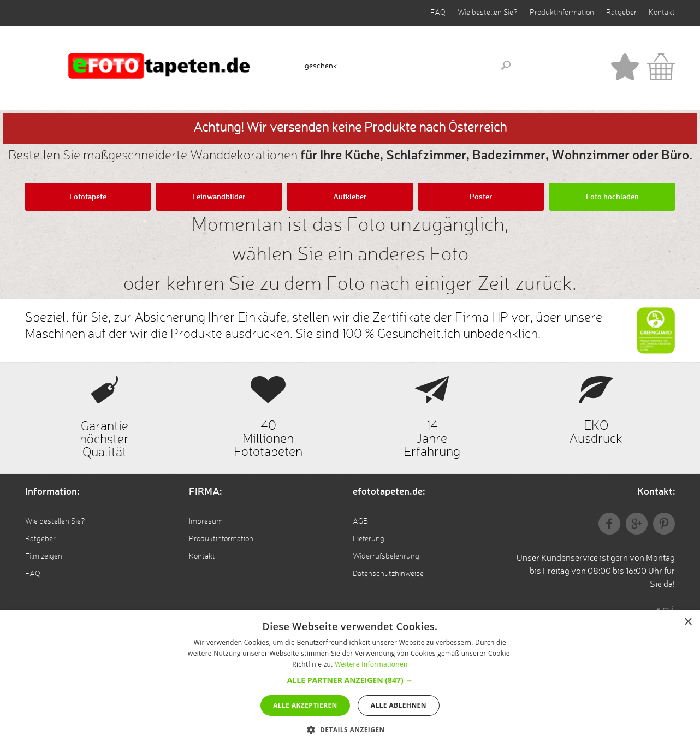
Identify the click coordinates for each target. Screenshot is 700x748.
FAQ (438, 13)
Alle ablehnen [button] (399, 705)
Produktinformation (562, 13)
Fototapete (88, 197)
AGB (360, 521)
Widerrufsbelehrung (386, 556)
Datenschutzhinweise (388, 574)
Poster (481, 197)
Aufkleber (350, 197)
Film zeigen (44, 556)
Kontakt (662, 13)
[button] (350, 680)
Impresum (206, 521)
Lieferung (369, 539)
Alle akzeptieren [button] (305, 705)
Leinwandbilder (219, 197)
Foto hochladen (612, 197)
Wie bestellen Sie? (488, 13)
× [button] (688, 622)
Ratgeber (621, 13)
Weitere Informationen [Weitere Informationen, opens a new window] (371, 664)
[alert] (350, 679)
